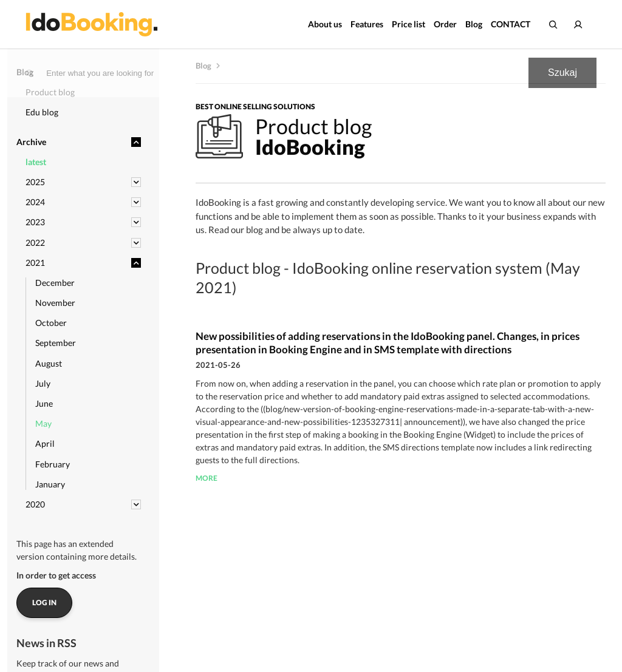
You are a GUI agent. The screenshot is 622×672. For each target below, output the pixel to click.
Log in (44, 602)
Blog (474, 24)
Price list (408, 24)
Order (445, 24)
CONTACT (511, 24)
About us (325, 24)
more (207, 478)
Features (367, 24)
